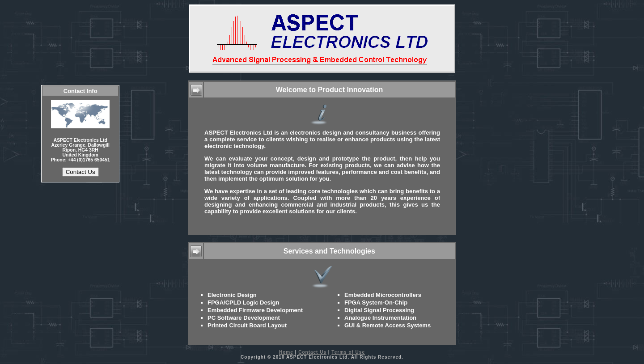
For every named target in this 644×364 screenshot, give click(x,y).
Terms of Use (348, 352)
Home (286, 352)
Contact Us (312, 352)
